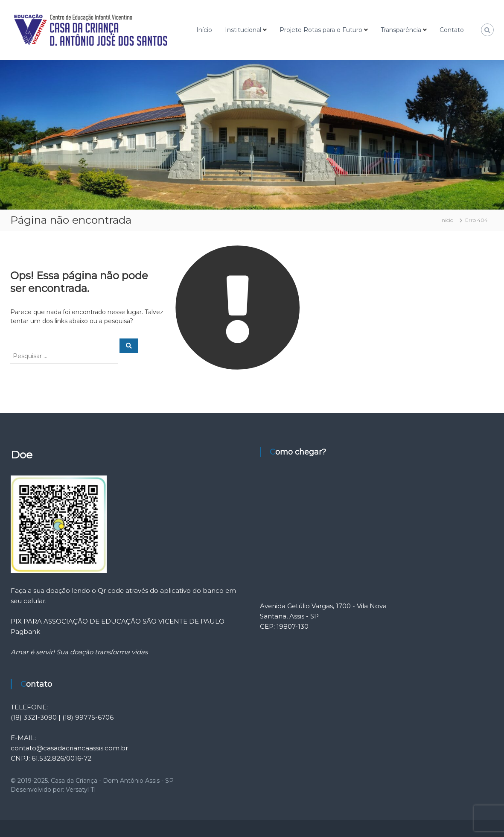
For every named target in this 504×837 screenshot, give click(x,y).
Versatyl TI (81, 790)
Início (204, 30)
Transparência (401, 30)
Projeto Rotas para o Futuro (321, 30)
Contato (452, 30)
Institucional (243, 30)
